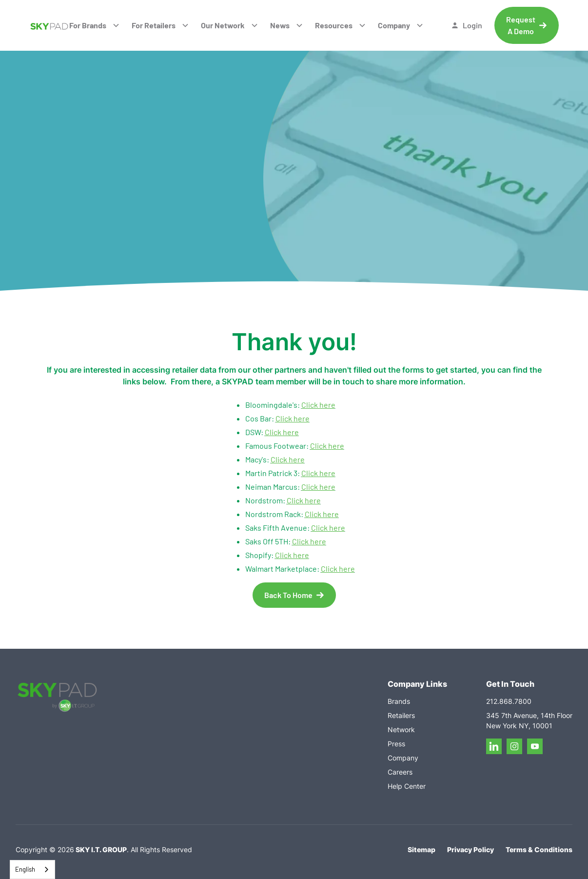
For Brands (88, 25)
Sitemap (421, 849)
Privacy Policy (470, 849)
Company (394, 25)
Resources (334, 25)
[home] (49, 25)
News (280, 25)
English (25, 869)
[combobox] (32, 869)
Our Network (223, 25)
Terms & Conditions (539, 849)
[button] (95, 25)
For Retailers (154, 25)
